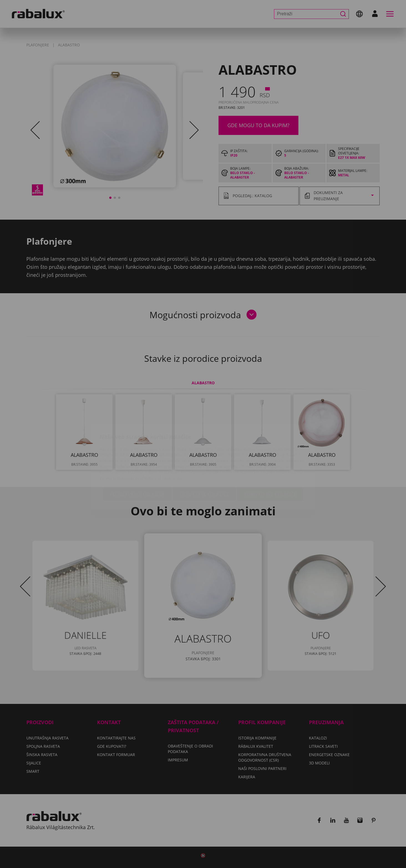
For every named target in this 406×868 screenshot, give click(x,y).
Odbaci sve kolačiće (204, 461)
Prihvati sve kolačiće (270, 461)
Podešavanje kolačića (137, 461)
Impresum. (173, 445)
